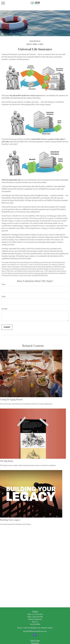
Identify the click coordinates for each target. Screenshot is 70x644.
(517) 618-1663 (38, 614)
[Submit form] (7, 327)
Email (4, 297)
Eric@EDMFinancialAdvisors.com (35, 631)
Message (4, 309)
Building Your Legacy (10, 520)
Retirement (35, 643)
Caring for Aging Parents (11, 399)
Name (4, 284)
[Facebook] (35, 635)
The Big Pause (7, 461)
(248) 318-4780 (38, 617)
